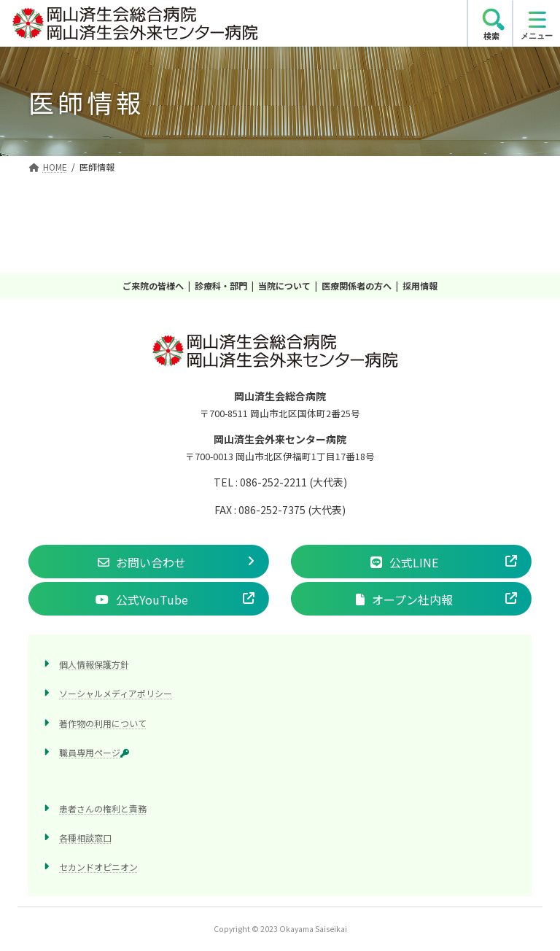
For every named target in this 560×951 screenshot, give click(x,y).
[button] (149, 562)
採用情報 (420, 286)
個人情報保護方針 (94, 664)
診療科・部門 (221, 286)
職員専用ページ (94, 752)
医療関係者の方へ (357, 286)
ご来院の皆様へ (153, 286)
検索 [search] (491, 36)
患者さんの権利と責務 (103, 808)
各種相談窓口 (85, 838)
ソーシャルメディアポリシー (116, 693)
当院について (284, 286)
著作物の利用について (103, 722)
